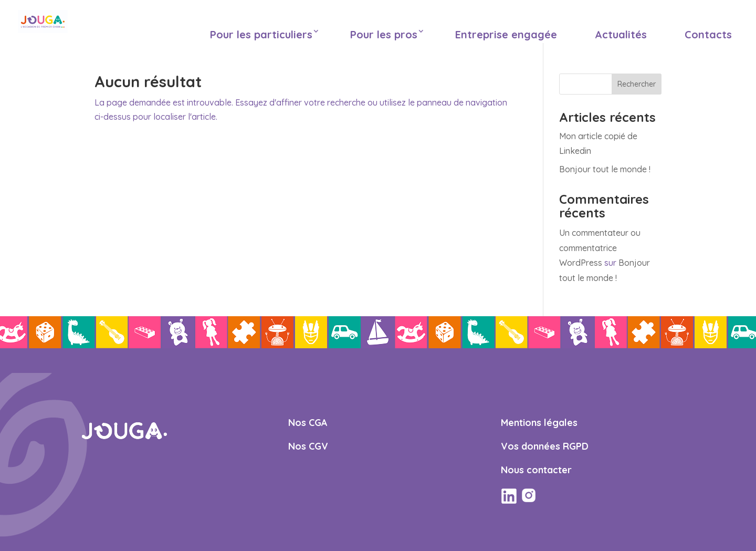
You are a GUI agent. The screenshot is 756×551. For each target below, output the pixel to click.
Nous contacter (536, 470)
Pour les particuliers (261, 34)
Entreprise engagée (506, 34)
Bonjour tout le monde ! (605, 169)
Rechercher (637, 84)
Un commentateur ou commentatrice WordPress (600, 248)
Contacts (708, 34)
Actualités (621, 34)
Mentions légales (539, 423)
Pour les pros (384, 34)
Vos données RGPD (545, 446)
